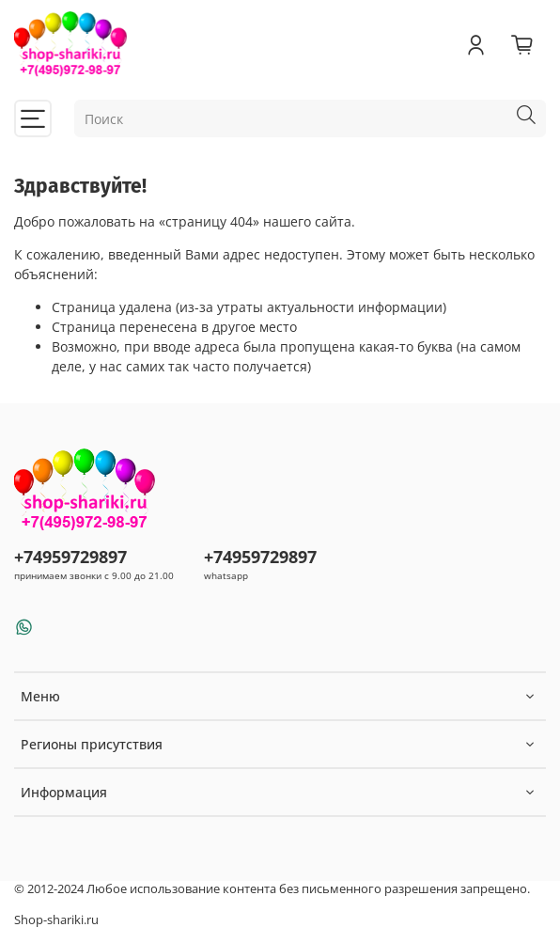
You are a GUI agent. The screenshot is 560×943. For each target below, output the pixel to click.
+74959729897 (70, 557)
